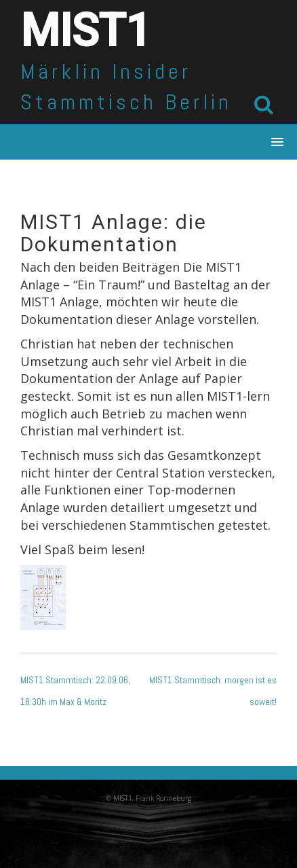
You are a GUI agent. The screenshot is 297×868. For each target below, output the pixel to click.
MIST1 (86, 31)
